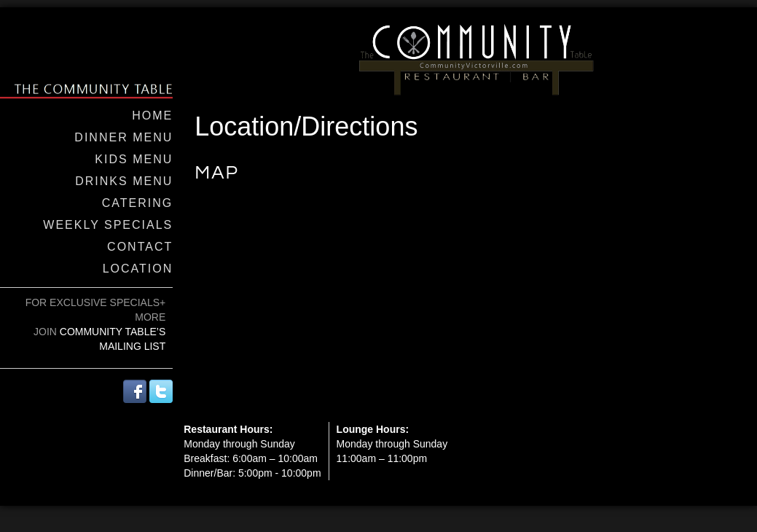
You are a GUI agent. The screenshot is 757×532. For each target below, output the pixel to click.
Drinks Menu (124, 181)
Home (152, 116)
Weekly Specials (108, 225)
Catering (137, 203)
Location (138, 269)
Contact (140, 247)
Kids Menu (134, 159)
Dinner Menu (123, 137)
